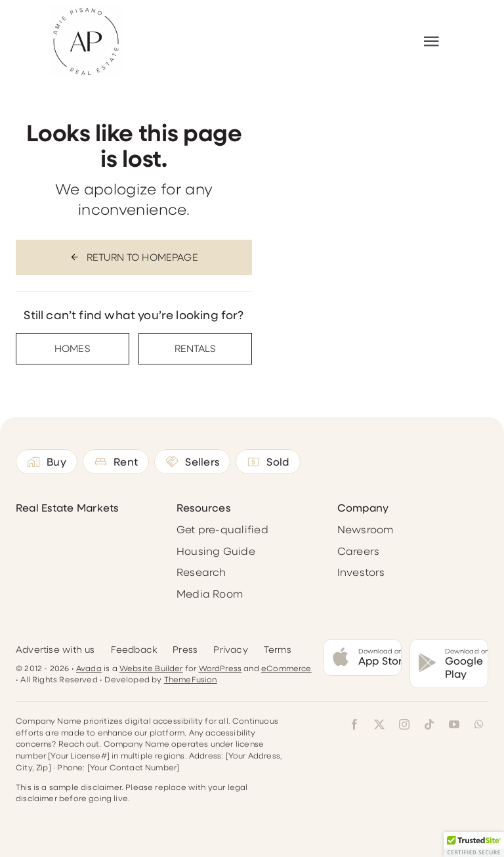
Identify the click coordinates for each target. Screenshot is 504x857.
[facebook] (354, 724)
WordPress (220, 668)
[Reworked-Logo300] (86, 11)
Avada (89, 668)
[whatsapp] (479, 724)
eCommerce (286, 668)
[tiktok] (429, 724)
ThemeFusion (191, 679)
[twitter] (379, 724)
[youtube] (454, 724)
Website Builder (151, 668)
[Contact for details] (73, 349)
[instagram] (404, 724)
